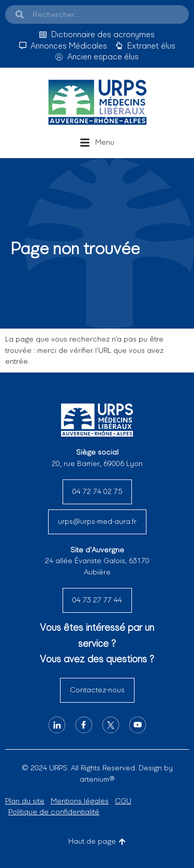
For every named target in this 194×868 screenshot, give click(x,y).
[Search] (20, 14)
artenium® (97, 779)
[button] (97, 143)
